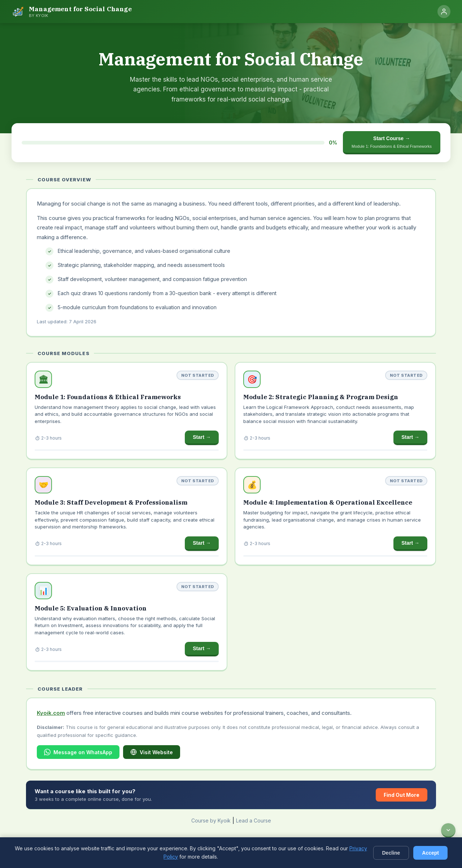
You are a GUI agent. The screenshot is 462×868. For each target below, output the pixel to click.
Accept (430, 853)
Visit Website (152, 752)
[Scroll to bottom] (448, 830)
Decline (391, 853)
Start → (202, 437)
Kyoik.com (51, 713)
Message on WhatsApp (78, 752)
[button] (127, 411)
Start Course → (392, 142)
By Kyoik (39, 16)
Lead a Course (254, 821)
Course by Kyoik (211, 821)
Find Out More (402, 795)
